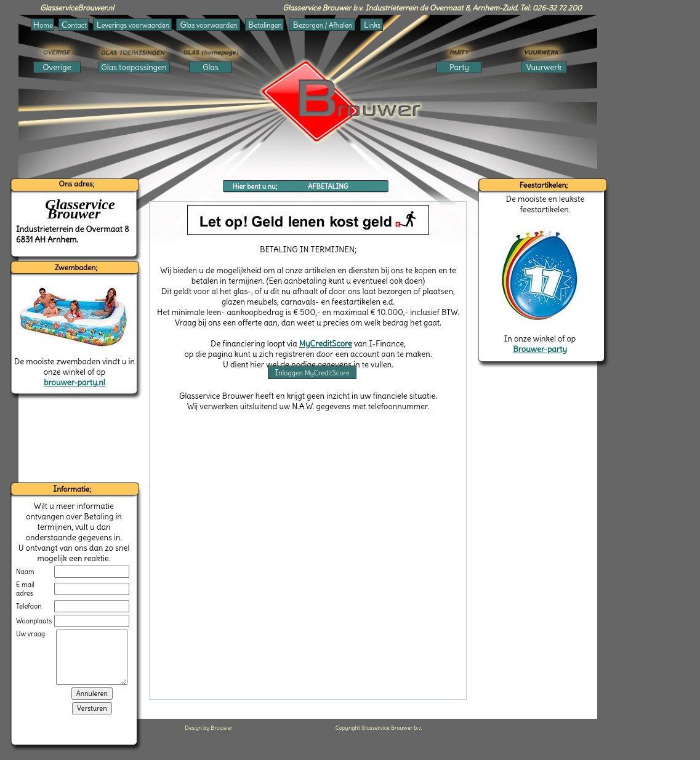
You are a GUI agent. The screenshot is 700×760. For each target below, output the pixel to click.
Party (459, 67)
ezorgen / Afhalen (323, 25)
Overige (57, 67)
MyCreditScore (326, 344)
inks (372, 25)
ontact (74, 25)
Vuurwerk (544, 67)
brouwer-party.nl (74, 382)
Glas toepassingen (134, 67)
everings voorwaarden (133, 25)
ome (43, 25)
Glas (211, 67)
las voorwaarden (209, 25)
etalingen (265, 25)
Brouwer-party (540, 349)
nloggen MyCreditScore (312, 372)
